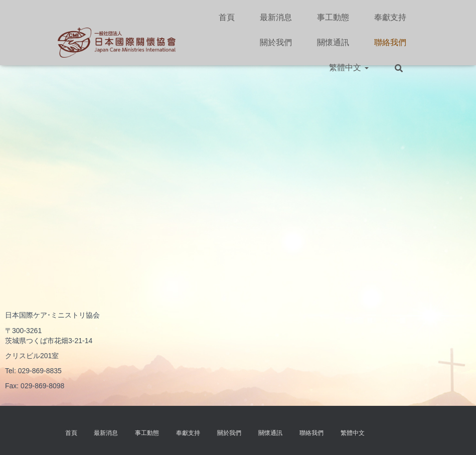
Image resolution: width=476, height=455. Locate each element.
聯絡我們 (390, 42)
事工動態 (333, 17)
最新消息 (276, 17)
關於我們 (276, 42)
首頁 (227, 17)
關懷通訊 (333, 42)
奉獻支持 (390, 17)
